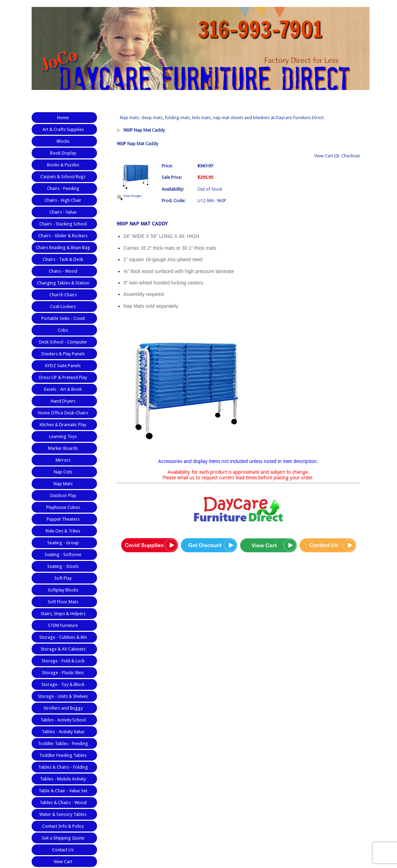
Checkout (351, 156)
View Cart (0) (327, 156)
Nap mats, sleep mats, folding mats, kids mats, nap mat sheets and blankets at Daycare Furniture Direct (222, 118)
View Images (133, 196)
